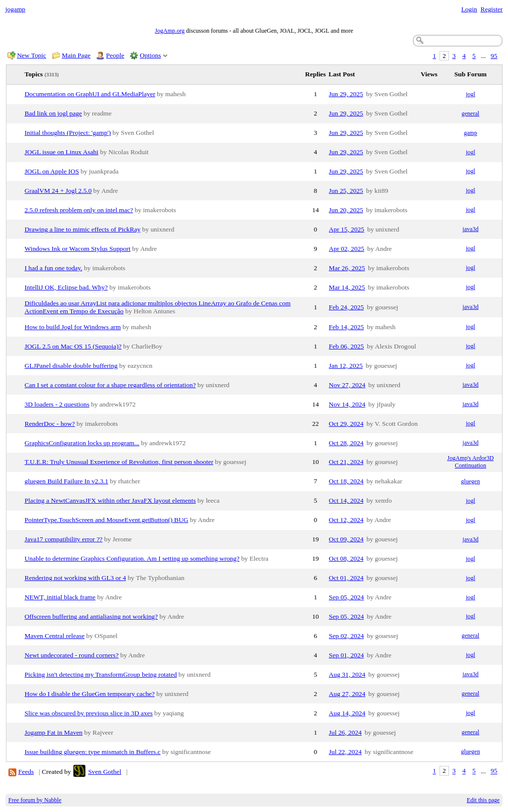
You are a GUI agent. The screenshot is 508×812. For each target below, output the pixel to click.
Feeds (26, 772)
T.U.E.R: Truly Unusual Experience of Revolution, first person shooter (119, 462)
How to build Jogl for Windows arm (73, 327)
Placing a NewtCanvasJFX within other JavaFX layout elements (110, 500)
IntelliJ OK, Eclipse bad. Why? (66, 287)
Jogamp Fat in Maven (54, 732)
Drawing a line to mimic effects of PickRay (83, 229)
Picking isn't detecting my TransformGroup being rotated (101, 674)
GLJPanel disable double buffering (71, 366)
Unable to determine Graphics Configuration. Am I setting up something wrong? (132, 558)
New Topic (32, 55)
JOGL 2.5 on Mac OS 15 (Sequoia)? (73, 346)
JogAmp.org (170, 31)
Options (151, 55)
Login (469, 9)
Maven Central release (55, 636)
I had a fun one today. (54, 268)
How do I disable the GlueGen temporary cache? (90, 694)
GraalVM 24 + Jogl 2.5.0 (58, 191)
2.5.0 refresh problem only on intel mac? (79, 210)
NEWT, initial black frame (60, 597)
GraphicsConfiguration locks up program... (82, 443)
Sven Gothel (105, 772)
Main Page (76, 55)
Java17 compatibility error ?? (64, 539)
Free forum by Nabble (35, 800)
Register (491, 9)
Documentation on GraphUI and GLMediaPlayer (90, 94)
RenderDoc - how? (50, 424)
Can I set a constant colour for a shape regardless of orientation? (110, 385)
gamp (471, 133)
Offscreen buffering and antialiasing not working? (92, 616)
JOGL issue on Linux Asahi (62, 152)
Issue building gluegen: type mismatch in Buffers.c (93, 752)
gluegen (470, 481)
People (115, 55)
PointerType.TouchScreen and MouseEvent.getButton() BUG (107, 520)
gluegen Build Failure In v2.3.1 (67, 481)
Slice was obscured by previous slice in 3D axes (89, 713)
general (471, 114)
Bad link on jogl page (54, 113)
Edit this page (483, 800)
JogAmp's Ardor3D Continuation (471, 462)
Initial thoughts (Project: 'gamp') (68, 133)
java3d (470, 229)
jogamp (15, 9)
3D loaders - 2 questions (57, 404)
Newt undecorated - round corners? (72, 655)
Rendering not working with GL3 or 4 (76, 578)
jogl (471, 94)
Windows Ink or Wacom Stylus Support (78, 249)
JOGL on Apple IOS (52, 171)
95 (494, 56)
